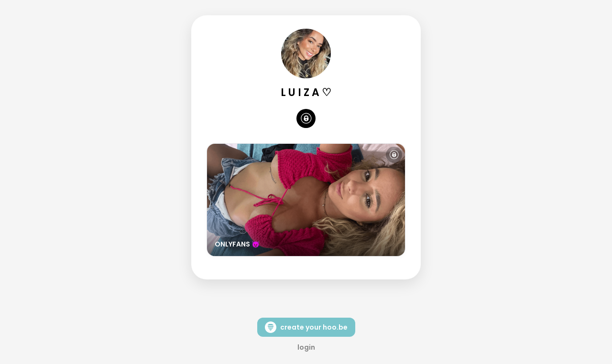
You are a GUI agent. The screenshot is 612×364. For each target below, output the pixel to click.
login (306, 347)
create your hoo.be (306, 327)
